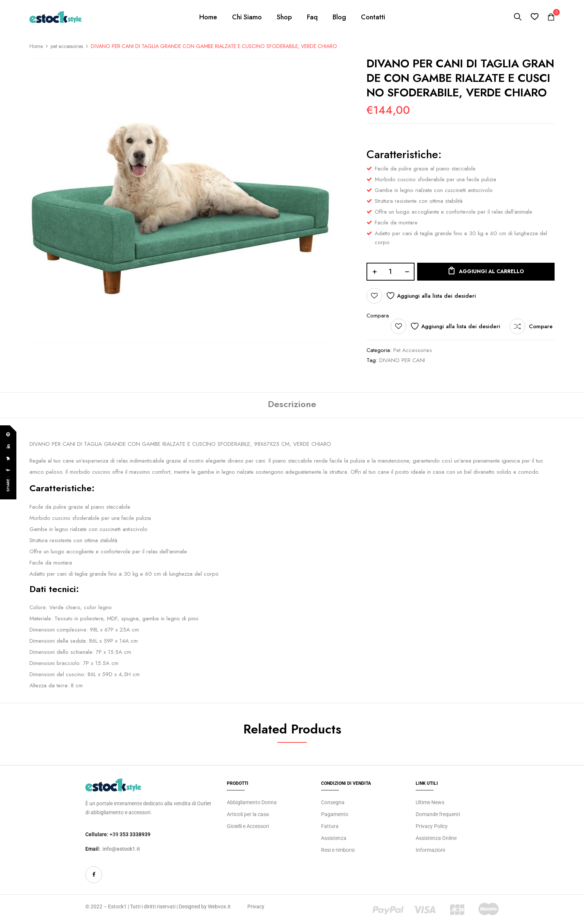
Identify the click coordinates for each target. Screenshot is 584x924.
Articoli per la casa (248, 814)
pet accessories (67, 46)
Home (36, 46)
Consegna (333, 802)
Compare (541, 326)
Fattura (330, 826)
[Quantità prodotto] (391, 272)
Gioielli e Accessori (248, 826)
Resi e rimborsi (338, 850)
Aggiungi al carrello (491, 271)
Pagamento (335, 814)
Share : (8, 484)
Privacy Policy (432, 826)
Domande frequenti (438, 814)
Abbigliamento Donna (252, 802)
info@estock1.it (121, 849)
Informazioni (430, 850)
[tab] (292, 405)
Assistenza (334, 838)
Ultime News (430, 802)
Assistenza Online (436, 838)
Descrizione (292, 404)
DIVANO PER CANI (402, 360)
